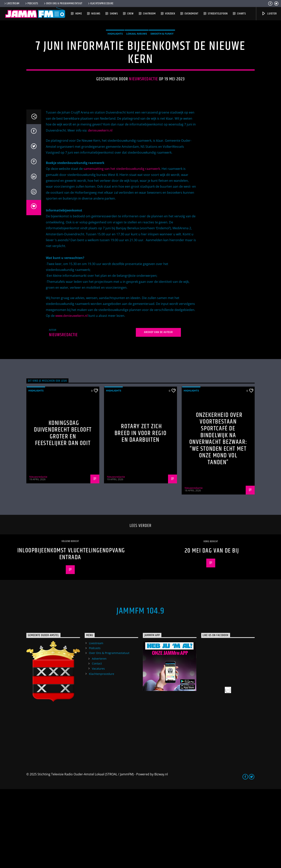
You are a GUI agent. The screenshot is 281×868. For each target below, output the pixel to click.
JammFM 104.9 (140, 690)
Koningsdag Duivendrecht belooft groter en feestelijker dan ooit (63, 512)
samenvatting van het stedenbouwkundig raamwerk (122, 248)
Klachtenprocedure (100, 4)
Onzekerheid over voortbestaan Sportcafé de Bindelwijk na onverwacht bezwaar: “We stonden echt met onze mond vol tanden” (218, 518)
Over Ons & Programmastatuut (63, 4)
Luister (269, 14)
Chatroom (149, 14)
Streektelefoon (218, 14)
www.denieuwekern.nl (72, 395)
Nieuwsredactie (143, 119)
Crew (130, 14)
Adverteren (99, 738)
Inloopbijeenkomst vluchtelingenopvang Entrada (71, 633)
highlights (115, 73)
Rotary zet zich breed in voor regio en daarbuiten (140, 512)
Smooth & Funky (162, 73)
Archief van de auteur (158, 411)
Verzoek (170, 14)
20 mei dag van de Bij (212, 630)
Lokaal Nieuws (137, 73)
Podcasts (31, 4)
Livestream (12, 4)
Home (79, 14)
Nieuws (96, 14)
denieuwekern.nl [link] (100, 209)
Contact (97, 742)
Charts (241, 14)
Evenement (191, 14)
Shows (114, 14)
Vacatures (98, 748)
